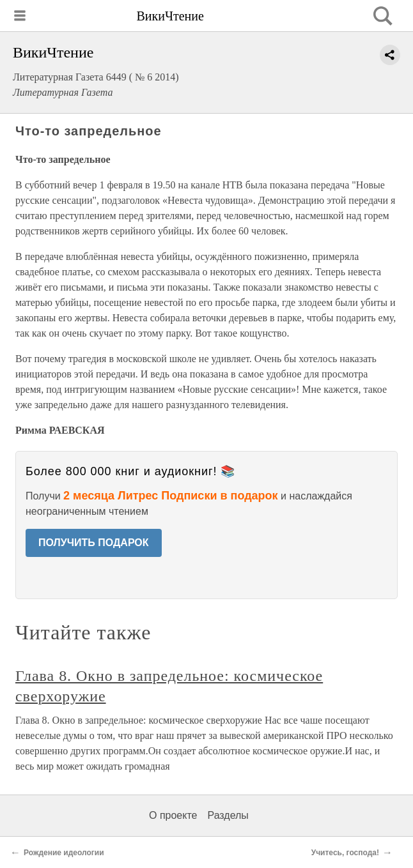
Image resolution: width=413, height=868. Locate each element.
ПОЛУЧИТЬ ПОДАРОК (94, 543)
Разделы (228, 815)
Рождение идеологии (64, 853)
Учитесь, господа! (345, 853)
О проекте (173, 815)
